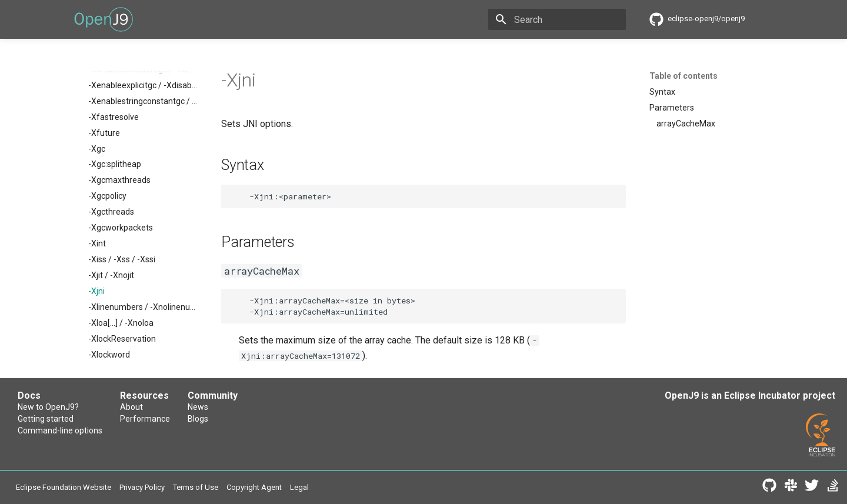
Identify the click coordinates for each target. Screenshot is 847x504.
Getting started (46, 419)
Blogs (198, 419)
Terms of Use (196, 487)
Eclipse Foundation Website (64, 487)
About (131, 407)
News (198, 407)
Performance (145, 419)
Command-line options (60, 430)
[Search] (557, 19)
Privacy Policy (142, 487)
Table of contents (683, 76)
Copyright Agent (254, 487)
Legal (299, 487)
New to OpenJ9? (48, 407)
